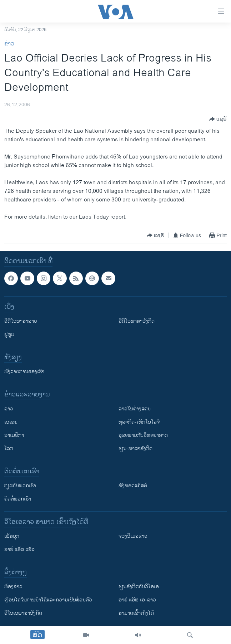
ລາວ (9, 409)
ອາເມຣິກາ (14, 435)
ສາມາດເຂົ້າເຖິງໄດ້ (136, 613)
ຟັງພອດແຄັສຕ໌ (133, 486)
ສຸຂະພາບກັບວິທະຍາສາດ (143, 435)
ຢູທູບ (9, 334)
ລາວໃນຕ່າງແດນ (135, 409)
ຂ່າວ (9, 44)
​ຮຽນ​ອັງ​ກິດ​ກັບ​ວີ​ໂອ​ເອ (139, 587)
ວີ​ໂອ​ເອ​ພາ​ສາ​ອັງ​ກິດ (23, 613)
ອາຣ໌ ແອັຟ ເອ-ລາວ (137, 600)
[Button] (218, 119)
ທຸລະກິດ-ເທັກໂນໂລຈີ (139, 422)
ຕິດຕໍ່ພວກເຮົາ (18, 499)
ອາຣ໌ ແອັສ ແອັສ (19, 549)
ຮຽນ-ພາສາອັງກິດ (135, 448)
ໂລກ (9, 448)
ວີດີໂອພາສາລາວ (21, 321)
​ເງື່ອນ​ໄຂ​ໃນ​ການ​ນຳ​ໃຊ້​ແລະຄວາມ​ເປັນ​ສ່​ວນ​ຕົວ (48, 600)
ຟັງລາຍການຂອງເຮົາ (24, 372)
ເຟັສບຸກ (12, 536)
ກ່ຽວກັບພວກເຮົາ (20, 486)
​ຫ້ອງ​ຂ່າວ (13, 587)
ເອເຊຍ (11, 422)
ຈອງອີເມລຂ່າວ (133, 536)
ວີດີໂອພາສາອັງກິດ (137, 321)
